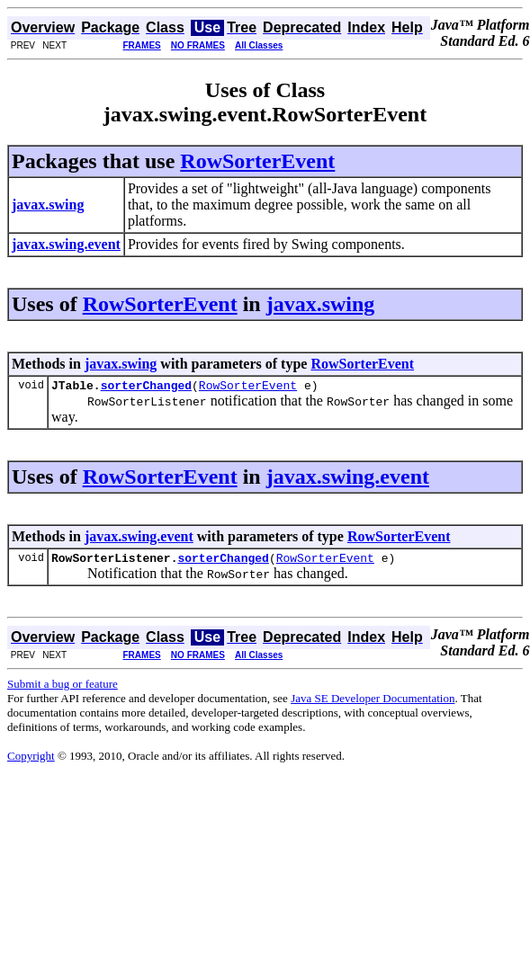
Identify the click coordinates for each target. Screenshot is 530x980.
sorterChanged (146, 388)
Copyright (31, 761)
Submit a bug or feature (63, 689)
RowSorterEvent (257, 161)
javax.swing (321, 304)
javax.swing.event (348, 479)
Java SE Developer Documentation (373, 704)
